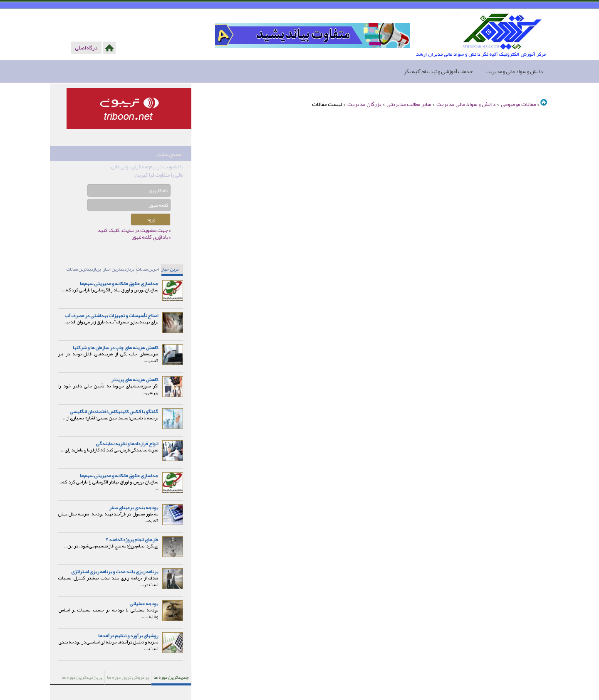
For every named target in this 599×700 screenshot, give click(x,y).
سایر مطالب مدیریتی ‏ (408, 104)
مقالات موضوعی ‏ (518, 104)
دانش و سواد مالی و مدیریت (514, 71)
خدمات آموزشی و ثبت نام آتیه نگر (438, 71)
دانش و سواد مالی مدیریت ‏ (466, 104)
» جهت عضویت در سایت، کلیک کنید (134, 230)
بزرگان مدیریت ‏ (364, 104)
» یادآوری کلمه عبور (151, 237)
